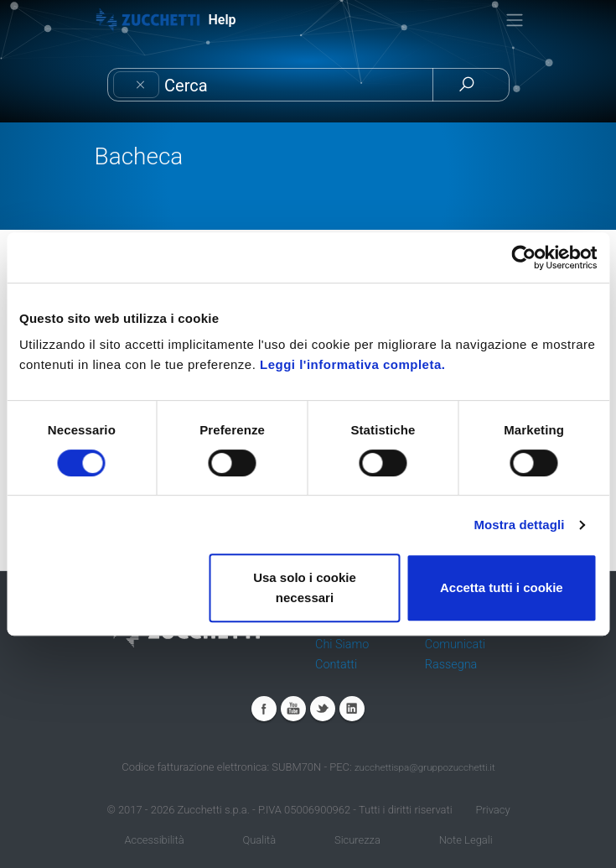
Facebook (264, 709)
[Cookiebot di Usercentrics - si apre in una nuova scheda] (523, 257)
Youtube (293, 709)
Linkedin (352, 709)
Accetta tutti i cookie (502, 587)
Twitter (323, 709)
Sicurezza (357, 840)
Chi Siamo (342, 645)
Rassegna (451, 665)
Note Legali (466, 840)
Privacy (492, 810)
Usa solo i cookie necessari (305, 587)
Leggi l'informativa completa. (352, 364)
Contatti (336, 665)
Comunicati (455, 645)
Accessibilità (154, 840)
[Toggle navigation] (515, 20)
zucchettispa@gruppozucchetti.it (425, 767)
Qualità (259, 840)
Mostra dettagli (519, 525)
